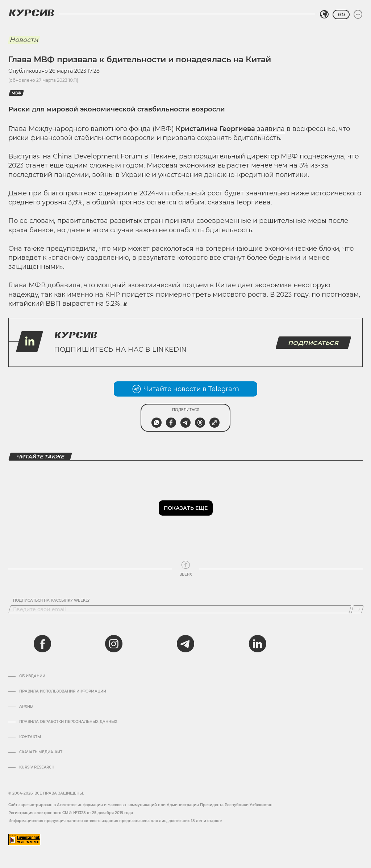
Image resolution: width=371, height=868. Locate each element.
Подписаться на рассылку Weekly (51, 601)
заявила (271, 129)
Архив (26, 707)
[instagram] (114, 644)
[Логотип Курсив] (32, 13)
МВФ (16, 93)
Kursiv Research (37, 767)
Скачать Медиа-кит (41, 752)
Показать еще (186, 508)
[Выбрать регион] (324, 14)
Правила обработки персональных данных (68, 722)
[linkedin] (257, 644)
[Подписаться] (357, 609)
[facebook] (42, 644)
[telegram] (185, 644)
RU (341, 14)
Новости (24, 40)
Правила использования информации (63, 691)
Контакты (30, 737)
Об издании (32, 676)
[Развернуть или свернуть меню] (358, 14)
